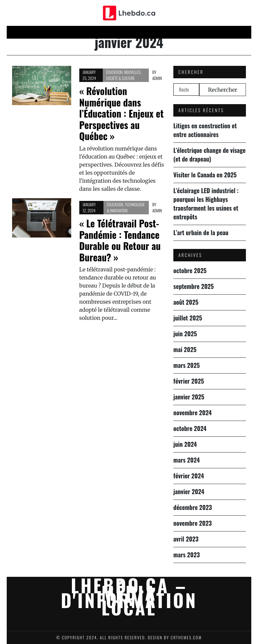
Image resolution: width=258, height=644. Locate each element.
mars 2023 (187, 555)
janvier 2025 (189, 397)
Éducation (209, 32)
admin (157, 78)
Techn (98, 32)
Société (180, 32)
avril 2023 (186, 539)
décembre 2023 (193, 507)
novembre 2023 (192, 523)
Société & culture (121, 78)
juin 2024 (185, 444)
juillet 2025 (188, 318)
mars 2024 (187, 460)
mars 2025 (187, 365)
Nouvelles (70, 32)
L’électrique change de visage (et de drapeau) (209, 155)
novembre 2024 (192, 413)
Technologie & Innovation (126, 207)
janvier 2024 (189, 491)
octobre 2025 (190, 270)
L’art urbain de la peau (201, 232)
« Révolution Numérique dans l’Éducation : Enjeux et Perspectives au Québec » (121, 113)
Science (154, 32)
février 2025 (189, 381)
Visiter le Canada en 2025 (205, 175)
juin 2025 (185, 334)
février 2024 (189, 476)
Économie (125, 32)
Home (43, 32)
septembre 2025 (193, 286)
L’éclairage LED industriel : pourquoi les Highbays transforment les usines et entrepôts (206, 204)
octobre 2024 (190, 428)
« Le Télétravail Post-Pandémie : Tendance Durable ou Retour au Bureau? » (120, 240)
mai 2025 (185, 349)
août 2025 (186, 302)
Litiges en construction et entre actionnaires (205, 130)
